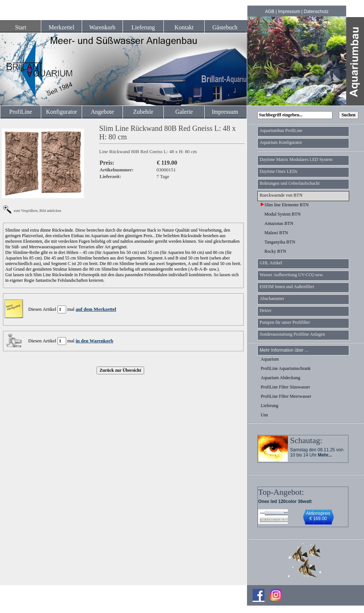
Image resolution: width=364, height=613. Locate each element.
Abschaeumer (272, 299)
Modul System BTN (281, 214)
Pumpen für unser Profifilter (285, 322)
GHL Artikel (271, 263)
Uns (264, 415)
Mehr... (325, 455)
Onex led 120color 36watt (285, 501)
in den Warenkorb (95, 341)
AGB (270, 12)
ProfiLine (21, 112)
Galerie (184, 112)
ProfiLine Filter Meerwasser (286, 396)
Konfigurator (62, 112)
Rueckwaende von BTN (281, 195)
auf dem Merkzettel (96, 309)
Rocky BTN (273, 251)
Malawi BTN (274, 233)
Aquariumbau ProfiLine (281, 130)
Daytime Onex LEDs (278, 171)
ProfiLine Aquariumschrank (286, 368)
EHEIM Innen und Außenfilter (287, 287)
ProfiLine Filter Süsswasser (285, 387)
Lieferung (143, 27)
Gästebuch (225, 27)
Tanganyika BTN (278, 242)
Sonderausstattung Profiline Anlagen (292, 334)
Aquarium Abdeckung (280, 378)
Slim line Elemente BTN (285, 205)
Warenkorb (102, 27)
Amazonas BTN (277, 223)
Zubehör (143, 112)
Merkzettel (61, 27)
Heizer (266, 310)
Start (20, 27)
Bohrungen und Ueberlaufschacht (290, 183)
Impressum (289, 12)
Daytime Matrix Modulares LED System (296, 159)
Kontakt (184, 27)
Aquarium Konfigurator (281, 142)
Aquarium (270, 359)
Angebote (102, 112)
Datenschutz (316, 12)
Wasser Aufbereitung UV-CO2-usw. (292, 275)
